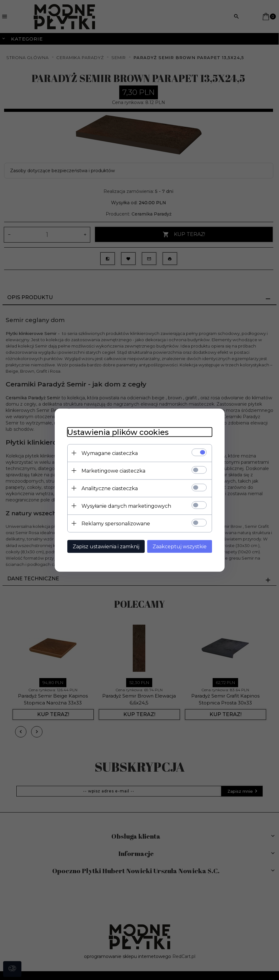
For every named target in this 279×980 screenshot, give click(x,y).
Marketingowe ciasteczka (113, 471)
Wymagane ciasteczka (110, 453)
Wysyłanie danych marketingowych (126, 506)
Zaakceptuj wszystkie (180, 546)
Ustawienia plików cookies (118, 432)
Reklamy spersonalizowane (116, 523)
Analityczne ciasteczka (110, 488)
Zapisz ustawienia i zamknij (106, 546)
